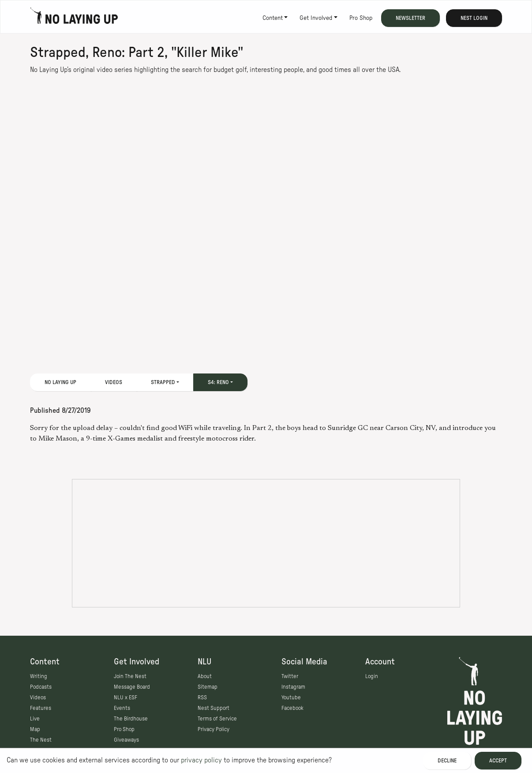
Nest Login (474, 18)
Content (273, 18)
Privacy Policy (214, 729)
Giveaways (126, 740)
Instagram (293, 687)
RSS (202, 698)
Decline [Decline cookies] (447, 761)
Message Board (132, 687)
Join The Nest (130, 676)
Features (41, 708)
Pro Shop (361, 18)
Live (35, 719)
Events (122, 708)
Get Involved (316, 18)
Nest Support (214, 708)
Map (35, 729)
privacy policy (201, 760)
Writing (39, 676)
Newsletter (410, 18)
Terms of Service (217, 719)
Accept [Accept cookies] (498, 761)
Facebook (292, 708)
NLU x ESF (126, 698)
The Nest (41, 740)
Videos (114, 382)
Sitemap (208, 687)
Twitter (290, 676)
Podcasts (41, 687)
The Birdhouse (131, 719)
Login (372, 676)
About (205, 676)
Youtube (291, 698)
